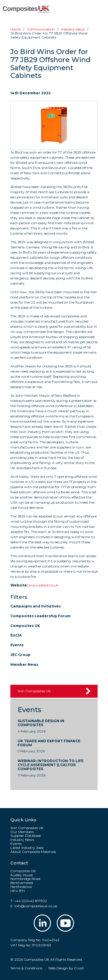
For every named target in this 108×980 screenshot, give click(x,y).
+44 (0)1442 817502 (31, 901)
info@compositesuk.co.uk (36, 906)
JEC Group (20, 655)
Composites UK (25, 626)
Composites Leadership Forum (40, 616)
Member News (24, 664)
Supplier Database (26, 836)
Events (17, 645)
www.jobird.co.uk (43, 585)
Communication (41, 29)
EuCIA (16, 635)
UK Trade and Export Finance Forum (49, 743)
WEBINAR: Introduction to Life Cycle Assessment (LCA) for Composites (51, 765)
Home (15, 29)
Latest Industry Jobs (27, 848)
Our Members (22, 832)
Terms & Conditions (26, 968)
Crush (79, 968)
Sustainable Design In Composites (41, 723)
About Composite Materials (33, 852)
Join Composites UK (34, 691)
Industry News (22, 840)
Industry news (73, 29)
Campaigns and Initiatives (36, 606)
